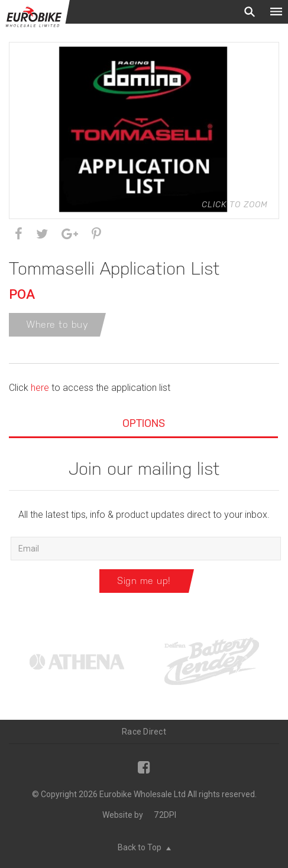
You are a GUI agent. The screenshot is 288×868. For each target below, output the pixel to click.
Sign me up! (144, 581)
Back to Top (144, 847)
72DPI (165, 815)
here (39, 388)
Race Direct (144, 732)
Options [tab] (144, 423)
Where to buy (57, 324)
